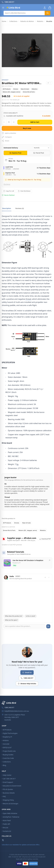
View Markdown (24, 191)
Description (7, 208)
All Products (7, 89)
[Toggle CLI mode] (50, 864)
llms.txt (5, 828)
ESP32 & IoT (7, 748)
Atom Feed (7, 820)
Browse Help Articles (27, 684)
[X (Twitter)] (3, 840)
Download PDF (45, 539)
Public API (6, 824)
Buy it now (27, 128)
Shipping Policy (8, 800)
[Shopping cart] (50, 8)
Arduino (6, 740)
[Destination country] (41, 148)
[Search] (24, 13)
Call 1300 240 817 (9, 779)
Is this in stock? (31, 616)
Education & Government (12, 786)
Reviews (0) (20, 208)
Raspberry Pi (7, 737)
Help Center (7, 775)
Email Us (27, 672)
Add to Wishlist (9, 133)
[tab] (15, 153)
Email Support (8, 782)
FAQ (4, 796)
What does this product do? (14, 616)
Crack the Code (8, 758)
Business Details (9, 793)
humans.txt (7, 831)
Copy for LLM (9, 191)
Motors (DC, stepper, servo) (12, 92)
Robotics (40, 21)
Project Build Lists (9, 751)
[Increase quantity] (14, 122)
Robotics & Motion (27, 21)
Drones (16, 89)
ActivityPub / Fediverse (11, 817)
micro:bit (6, 744)
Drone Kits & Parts (29, 92)
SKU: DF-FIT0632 (7, 86)
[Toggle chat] (49, 577)
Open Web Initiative (10, 813)
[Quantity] (9, 122)
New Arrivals (25, 89)
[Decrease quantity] (4, 122)
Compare (7, 137)
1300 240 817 (27, 678)
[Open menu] (3, 8)
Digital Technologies (10, 733)
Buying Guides (8, 755)
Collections (13, 21)
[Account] (45, 8)
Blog (4, 765)
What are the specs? (11, 620)
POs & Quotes (8, 789)
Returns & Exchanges (11, 804)
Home (4, 21)
